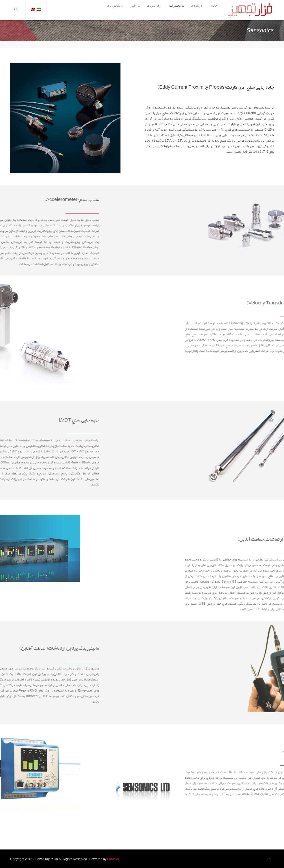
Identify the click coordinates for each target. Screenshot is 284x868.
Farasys (113, 859)
